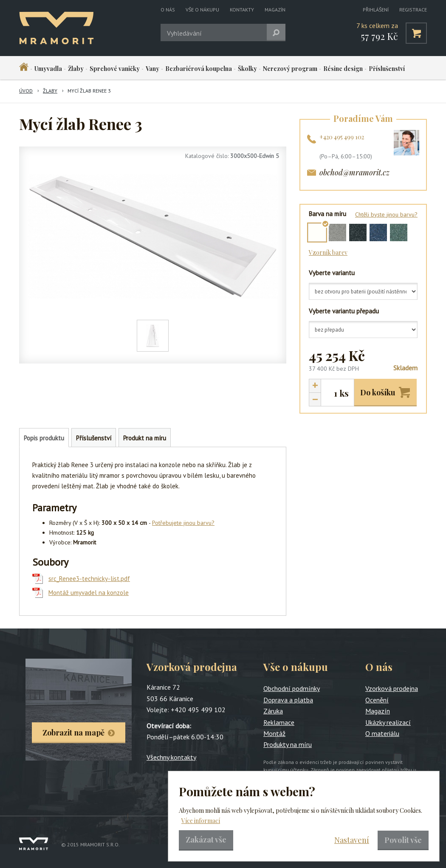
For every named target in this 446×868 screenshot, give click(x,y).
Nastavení (352, 840)
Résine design (343, 69)
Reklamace (279, 722)
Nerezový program (290, 69)
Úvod (26, 91)
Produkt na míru (145, 438)
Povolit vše (403, 840)
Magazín (275, 10)
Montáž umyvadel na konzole (89, 593)
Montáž (274, 733)
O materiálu (382, 733)
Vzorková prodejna (392, 688)
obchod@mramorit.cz (354, 172)
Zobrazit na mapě (73, 733)
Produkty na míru (288, 744)
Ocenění (377, 700)
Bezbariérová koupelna (199, 69)
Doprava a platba (288, 700)
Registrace (413, 10)
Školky (247, 69)
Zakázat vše (206, 840)
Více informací (201, 821)
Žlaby (76, 69)
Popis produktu (44, 438)
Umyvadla (48, 69)
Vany (152, 69)
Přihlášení (376, 10)
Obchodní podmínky (292, 688)
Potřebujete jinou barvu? (183, 523)
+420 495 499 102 (342, 137)
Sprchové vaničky (115, 69)
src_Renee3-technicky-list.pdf (89, 579)
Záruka (273, 711)
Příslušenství (387, 69)
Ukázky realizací (388, 722)
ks (344, 393)
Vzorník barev (328, 252)
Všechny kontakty (171, 757)
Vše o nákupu (202, 10)
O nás (168, 10)
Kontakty (242, 10)
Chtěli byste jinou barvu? (386, 214)
